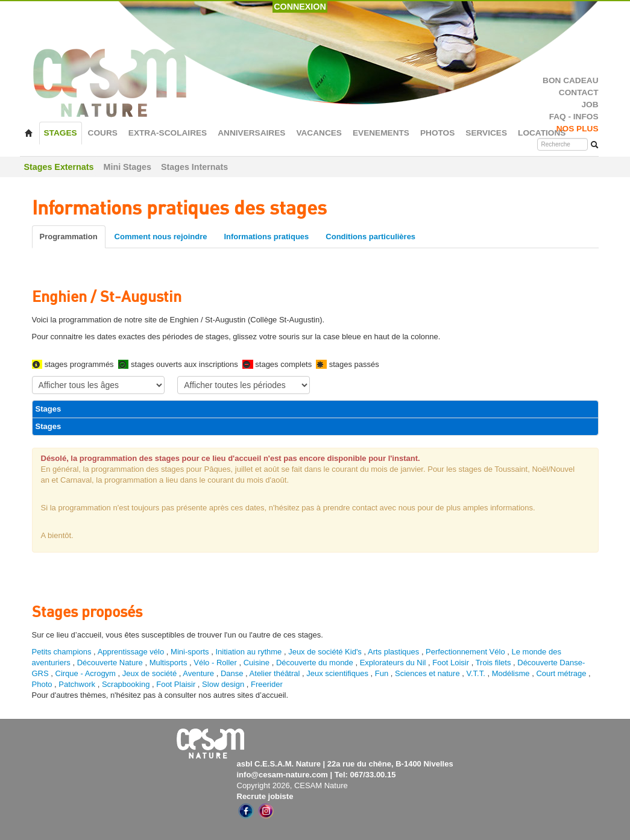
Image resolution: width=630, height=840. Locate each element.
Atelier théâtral (275, 673)
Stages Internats (194, 167)
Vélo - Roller (215, 663)
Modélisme (511, 673)
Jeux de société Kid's (325, 652)
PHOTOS (437, 133)
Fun (382, 673)
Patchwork (77, 684)
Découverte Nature (110, 663)
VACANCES (319, 133)
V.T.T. (476, 673)
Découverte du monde (316, 663)
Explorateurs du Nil (393, 663)
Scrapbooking (126, 684)
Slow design (224, 684)
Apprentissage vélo (131, 652)
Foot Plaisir (176, 684)
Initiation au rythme (248, 652)
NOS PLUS (578, 129)
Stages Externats (59, 167)
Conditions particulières (370, 237)
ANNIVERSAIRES (251, 133)
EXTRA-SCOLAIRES (168, 133)
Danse (232, 673)
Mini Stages (128, 167)
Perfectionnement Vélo (465, 652)
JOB (590, 105)
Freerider (267, 684)
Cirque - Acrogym (86, 673)
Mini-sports (190, 652)
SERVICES (486, 133)
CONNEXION (300, 7)
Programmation (69, 237)
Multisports (169, 663)
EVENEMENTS (381, 133)
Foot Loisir (451, 663)
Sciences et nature (428, 673)
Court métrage (561, 673)
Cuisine (258, 663)
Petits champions (62, 652)
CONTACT (579, 92)
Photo (42, 684)
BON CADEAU (570, 80)
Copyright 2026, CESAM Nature (292, 785)
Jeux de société (151, 673)
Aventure (198, 673)
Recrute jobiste (265, 796)
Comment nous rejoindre (161, 237)
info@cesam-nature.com (282, 775)
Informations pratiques (266, 237)
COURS (103, 133)
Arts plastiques (393, 652)
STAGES (61, 133)
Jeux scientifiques (337, 673)
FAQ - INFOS (574, 117)
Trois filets (494, 663)
